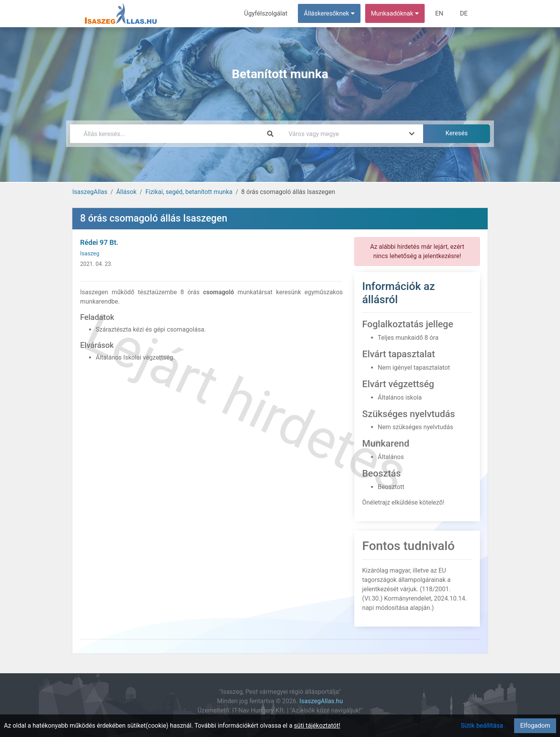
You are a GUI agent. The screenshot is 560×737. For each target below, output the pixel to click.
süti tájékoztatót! (317, 726)
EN (440, 13)
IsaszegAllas (90, 192)
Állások (126, 192)
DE (464, 13)
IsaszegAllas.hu (321, 701)
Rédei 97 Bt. (99, 242)
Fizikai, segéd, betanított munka (189, 192)
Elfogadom (535, 726)
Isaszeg (90, 254)
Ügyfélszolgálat (267, 13)
